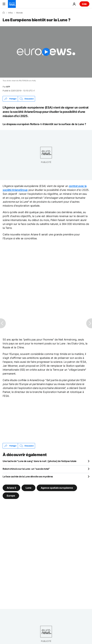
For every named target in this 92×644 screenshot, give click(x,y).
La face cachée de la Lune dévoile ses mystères (28, 476)
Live (84, 4)
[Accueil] (4, 13)
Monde (20, 13)
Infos (10, 13)
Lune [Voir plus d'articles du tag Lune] (28, 488)
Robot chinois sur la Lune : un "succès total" (26, 469)
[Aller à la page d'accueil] (12, 4)
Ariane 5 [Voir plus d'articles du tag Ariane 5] (11, 488)
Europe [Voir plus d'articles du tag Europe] (11, 496)
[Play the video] (46, 52)
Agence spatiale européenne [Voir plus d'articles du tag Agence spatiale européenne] (57, 488)
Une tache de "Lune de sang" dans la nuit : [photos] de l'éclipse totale (39, 461)
